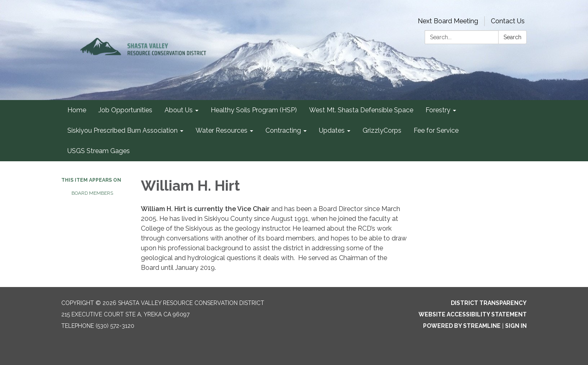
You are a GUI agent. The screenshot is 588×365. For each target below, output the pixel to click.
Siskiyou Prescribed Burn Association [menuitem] (122, 130)
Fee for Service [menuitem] (436, 130)
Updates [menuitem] (332, 130)
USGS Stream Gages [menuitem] (99, 151)
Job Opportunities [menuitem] (125, 110)
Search (512, 37)
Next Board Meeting (448, 21)
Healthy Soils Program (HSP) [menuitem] (254, 110)
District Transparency (489, 303)
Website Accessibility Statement (473, 314)
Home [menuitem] (77, 110)
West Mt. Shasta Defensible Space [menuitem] (361, 110)
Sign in (516, 326)
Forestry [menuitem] (438, 110)
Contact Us (508, 21)
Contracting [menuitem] (283, 130)
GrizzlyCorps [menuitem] (382, 130)
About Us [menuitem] (179, 110)
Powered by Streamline (462, 326)
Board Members (92, 193)
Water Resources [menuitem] (222, 130)
